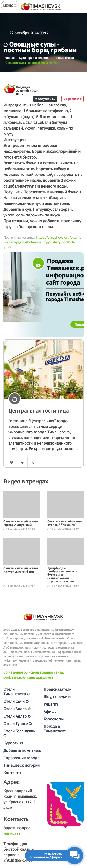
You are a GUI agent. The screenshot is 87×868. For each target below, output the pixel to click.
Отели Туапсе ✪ (18, 723)
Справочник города (21, 758)
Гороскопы (54, 719)
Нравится (73, 99)
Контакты (12, 773)
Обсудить (45, 99)
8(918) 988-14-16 (18, 860)
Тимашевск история (22, 765)
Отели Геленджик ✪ (19, 733)
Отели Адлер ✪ (17, 716)
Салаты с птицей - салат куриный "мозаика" (65, 523)
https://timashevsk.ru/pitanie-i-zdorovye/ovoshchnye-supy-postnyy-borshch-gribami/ (43, 242)
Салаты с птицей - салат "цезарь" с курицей (21, 523)
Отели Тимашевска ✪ (17, 691)
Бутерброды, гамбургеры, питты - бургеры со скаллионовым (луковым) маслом (62, 575)
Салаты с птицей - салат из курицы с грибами (21, 570)
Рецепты (52, 704)
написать (12, 833)
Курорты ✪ (13, 743)
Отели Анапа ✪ (17, 709)
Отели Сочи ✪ (16, 701)
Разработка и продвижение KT (34, 677)
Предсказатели (58, 689)
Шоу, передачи (57, 696)
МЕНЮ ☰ (10, 6)
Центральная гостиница (39, 410)
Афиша (50, 711)
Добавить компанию (22, 750)
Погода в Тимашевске (55, 728)
